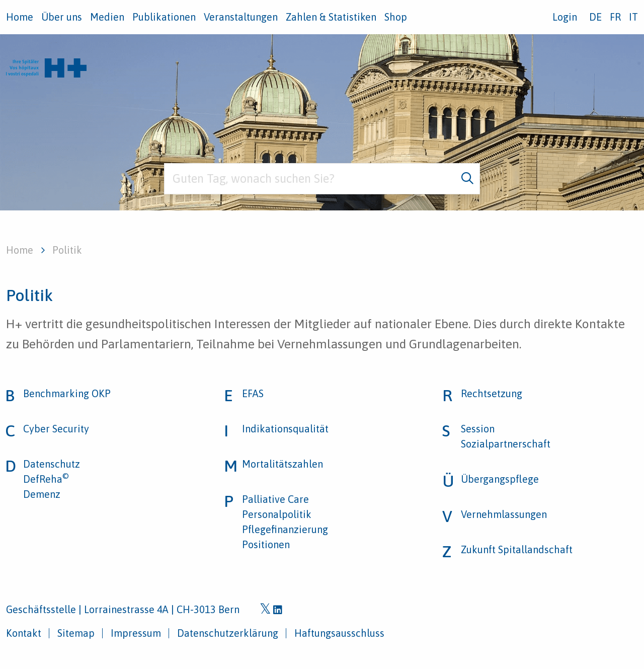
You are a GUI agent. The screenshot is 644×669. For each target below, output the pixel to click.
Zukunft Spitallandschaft (517, 549)
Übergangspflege (500, 479)
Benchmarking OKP (67, 393)
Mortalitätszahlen (283, 464)
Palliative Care (275, 499)
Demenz (42, 494)
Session (478, 429)
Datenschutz (52, 464)
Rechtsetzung (492, 393)
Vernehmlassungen (504, 514)
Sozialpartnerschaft (506, 444)
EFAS (253, 393)
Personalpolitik (277, 514)
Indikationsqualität (285, 429)
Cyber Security (56, 429)
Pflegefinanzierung (285, 529)
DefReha (46, 479)
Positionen (266, 544)
